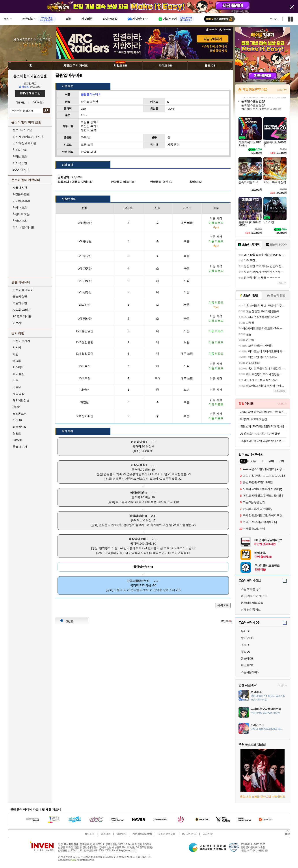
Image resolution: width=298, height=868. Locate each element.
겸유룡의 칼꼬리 (137, 474)
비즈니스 (105, 834)
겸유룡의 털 (146, 502)
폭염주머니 (160, 553)
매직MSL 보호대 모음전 (253, 419)
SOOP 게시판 (21, 170)
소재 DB (246, 645)
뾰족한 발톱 (179, 474)
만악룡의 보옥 (140, 590)
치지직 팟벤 (20, 163)
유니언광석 (179, 553)
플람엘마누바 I (138, 539)
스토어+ (282, 90)
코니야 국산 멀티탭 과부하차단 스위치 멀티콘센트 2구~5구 (263, 441)
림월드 (17, 433)
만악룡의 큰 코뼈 (159, 548)
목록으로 (223, 605)
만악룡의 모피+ (133, 548)
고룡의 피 (120, 590)
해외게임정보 (21, 400)
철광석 (145, 451)
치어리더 (18, 367)
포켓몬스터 (20, 414)
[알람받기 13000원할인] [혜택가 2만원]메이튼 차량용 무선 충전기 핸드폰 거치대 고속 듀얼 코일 (263, 426)
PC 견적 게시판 (22, 316)
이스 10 (17, 420)
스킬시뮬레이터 (250, 672)
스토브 (17, 387)
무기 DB (246, 631)
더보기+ (282, 283)
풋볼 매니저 (20, 447)
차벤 (15, 354)
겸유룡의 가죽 (113, 474)
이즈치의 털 (159, 474)
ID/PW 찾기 (38, 102)
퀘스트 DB (247, 665)
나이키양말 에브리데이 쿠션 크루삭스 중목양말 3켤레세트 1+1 (263, 412)
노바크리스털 (183, 548)
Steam (16, 407)
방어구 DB (247, 638)
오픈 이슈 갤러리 (23, 290)
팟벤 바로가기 (21, 341)
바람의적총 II (139, 493)
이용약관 (121, 834)
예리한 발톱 (184, 525)
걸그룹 (17, 361)
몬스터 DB (247, 658)
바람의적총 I (139, 465)
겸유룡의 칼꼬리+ (134, 525)
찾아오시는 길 (189, 834)
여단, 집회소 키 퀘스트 (254, 596)
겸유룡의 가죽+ (123, 479)
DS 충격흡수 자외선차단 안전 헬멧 (260, 434)
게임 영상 (18, 394)
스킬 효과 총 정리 (251, 589)
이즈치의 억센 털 (161, 525)
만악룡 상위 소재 (164, 590)
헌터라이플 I (139, 442)
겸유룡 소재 (166, 502)
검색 (46, 111)
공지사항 (208, 834)
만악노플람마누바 (138, 581)
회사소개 (89, 834)
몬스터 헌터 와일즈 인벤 (30, 76)
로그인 (274, 19)
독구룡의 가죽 (125, 502)
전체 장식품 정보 (251, 610)
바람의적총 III (138, 516)
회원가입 (20, 102)
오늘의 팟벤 (20, 303)
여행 (15, 381)
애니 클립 (18, 374)
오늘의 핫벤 (20, 296)
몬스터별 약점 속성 (252, 603)
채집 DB (246, 652)
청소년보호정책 (167, 834)
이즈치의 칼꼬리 (148, 479)
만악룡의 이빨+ (109, 548)
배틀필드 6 (19, 427)
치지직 (17, 348)
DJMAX (17, 440)
